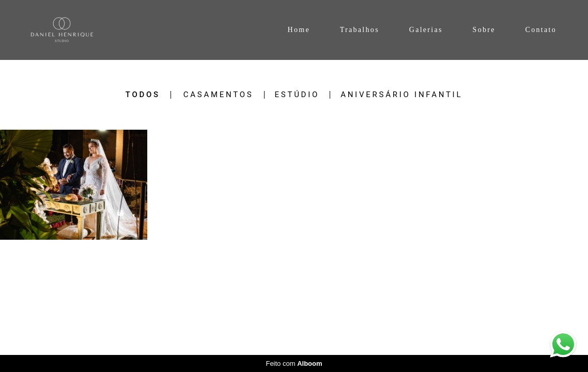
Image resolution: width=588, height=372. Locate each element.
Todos (143, 95)
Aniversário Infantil (401, 95)
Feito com (294, 363)
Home (298, 30)
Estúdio (297, 95)
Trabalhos (360, 30)
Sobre (484, 30)
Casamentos (219, 95)
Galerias (426, 30)
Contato (541, 30)
